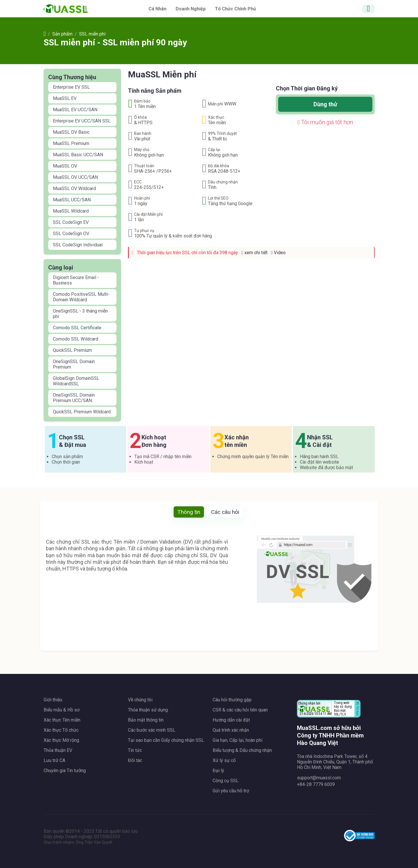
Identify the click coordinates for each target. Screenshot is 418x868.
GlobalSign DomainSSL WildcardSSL (76, 381)
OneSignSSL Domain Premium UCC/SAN (74, 398)
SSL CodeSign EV (71, 222)
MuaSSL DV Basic (71, 132)
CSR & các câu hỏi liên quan (240, 710)
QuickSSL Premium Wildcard (82, 412)
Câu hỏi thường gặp (232, 700)
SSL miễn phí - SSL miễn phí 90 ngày (115, 42)
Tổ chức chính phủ (235, 9)
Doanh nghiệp (191, 9)
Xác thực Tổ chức (61, 730)
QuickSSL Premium (72, 350)
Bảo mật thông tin (146, 720)
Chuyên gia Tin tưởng (65, 771)
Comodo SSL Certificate (77, 328)
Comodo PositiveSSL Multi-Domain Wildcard (81, 297)
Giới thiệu (53, 700)
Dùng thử (325, 104)
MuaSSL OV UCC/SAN (75, 177)
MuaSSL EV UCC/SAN (75, 110)
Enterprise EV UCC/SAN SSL (82, 121)
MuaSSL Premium (71, 143)
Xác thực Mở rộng (61, 740)
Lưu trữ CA (54, 760)
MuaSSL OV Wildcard (74, 188)
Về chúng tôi (140, 700)
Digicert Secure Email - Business (76, 280)
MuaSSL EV (65, 98)
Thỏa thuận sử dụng (148, 710)
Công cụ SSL (226, 781)
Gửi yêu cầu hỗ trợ (231, 791)
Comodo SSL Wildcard (76, 339)
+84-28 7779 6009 (316, 784)
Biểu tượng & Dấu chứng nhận (242, 750)
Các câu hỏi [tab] (225, 512)
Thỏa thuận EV (58, 750)
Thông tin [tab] (189, 512)
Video (278, 253)
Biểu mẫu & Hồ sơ (62, 710)
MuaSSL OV (65, 166)
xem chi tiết (254, 253)
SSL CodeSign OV (71, 234)
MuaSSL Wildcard (71, 211)
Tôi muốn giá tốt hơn (325, 122)
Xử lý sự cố (224, 760)
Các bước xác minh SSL (152, 730)
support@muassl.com (319, 778)
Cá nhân (157, 9)
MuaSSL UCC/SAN (72, 200)
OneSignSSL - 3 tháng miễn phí (80, 314)
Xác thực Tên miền (62, 720)
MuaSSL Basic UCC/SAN (78, 155)
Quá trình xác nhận (231, 730)
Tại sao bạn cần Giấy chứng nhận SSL (166, 740)
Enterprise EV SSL (71, 87)
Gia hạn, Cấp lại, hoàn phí (237, 740)
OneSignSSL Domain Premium (74, 364)
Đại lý (218, 771)
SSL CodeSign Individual (78, 245)
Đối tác (135, 760)
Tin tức (135, 750)
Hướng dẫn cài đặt (231, 720)
